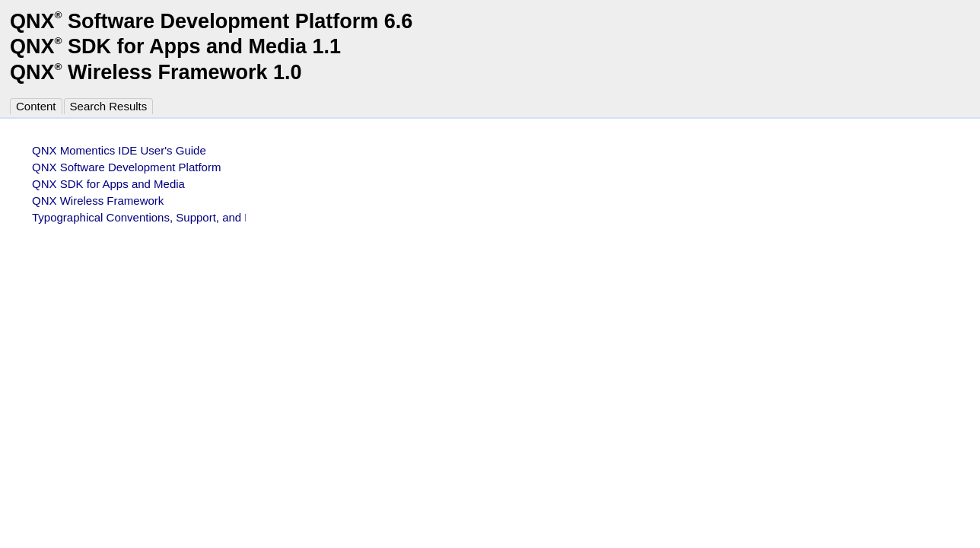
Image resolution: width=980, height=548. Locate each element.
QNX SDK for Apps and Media (108, 184)
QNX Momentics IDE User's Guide (119, 150)
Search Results (109, 106)
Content (36, 106)
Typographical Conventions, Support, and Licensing (162, 217)
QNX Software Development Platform (126, 167)
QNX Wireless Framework (98, 201)
